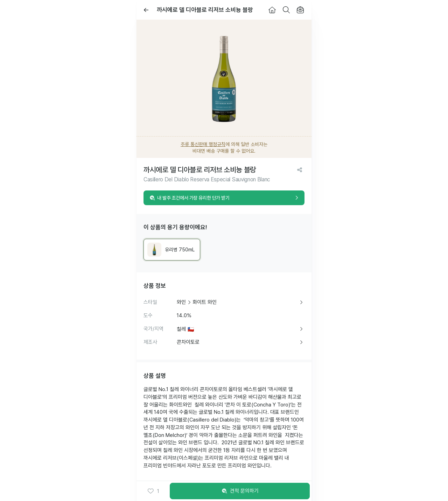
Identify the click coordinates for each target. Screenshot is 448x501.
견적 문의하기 (240, 491)
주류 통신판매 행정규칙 (203, 144)
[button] (153, 491)
